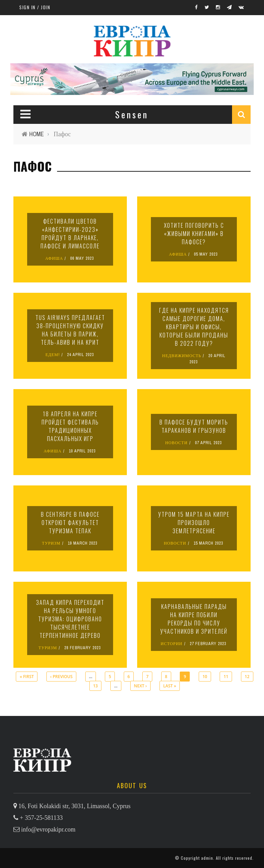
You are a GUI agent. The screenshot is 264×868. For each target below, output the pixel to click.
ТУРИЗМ (51, 543)
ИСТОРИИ (172, 644)
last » (170, 686)
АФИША (54, 258)
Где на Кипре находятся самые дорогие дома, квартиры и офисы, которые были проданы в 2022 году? (194, 327)
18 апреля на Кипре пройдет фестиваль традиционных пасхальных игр (70, 426)
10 (205, 677)
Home (37, 134)
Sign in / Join (35, 7)
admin (207, 858)
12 (247, 677)
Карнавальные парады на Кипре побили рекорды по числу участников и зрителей (194, 619)
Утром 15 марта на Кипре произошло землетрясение (194, 523)
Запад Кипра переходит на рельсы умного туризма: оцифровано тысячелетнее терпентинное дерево (70, 619)
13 (96, 686)
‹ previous (61, 677)
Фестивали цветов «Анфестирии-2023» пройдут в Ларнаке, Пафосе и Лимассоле (70, 234)
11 (226, 677)
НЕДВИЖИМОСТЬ (182, 356)
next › (140, 686)
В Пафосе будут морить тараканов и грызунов (194, 426)
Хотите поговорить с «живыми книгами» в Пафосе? (194, 234)
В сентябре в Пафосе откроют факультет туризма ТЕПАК (70, 523)
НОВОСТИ (176, 443)
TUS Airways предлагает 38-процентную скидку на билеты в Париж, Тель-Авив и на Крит (70, 330)
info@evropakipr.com (48, 829)
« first (27, 677)
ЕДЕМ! (53, 355)
